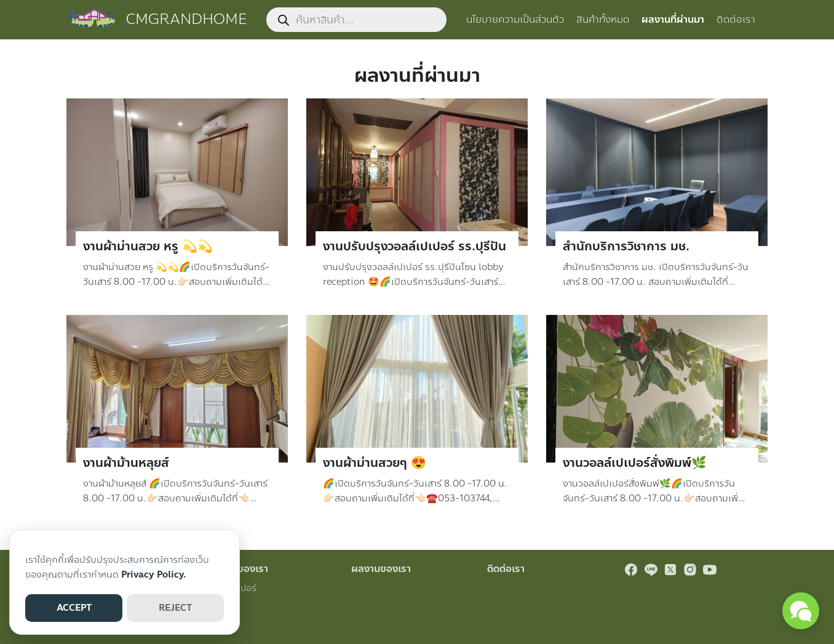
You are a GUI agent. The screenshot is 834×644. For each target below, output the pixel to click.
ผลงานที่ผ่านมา (673, 19)
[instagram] (690, 570)
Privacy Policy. (154, 574)
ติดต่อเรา (736, 19)
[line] (651, 570)
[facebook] (631, 570)
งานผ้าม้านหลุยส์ (126, 463)
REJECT (175, 608)
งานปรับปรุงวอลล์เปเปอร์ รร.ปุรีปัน (415, 246)
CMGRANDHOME (186, 19)
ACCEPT (74, 608)
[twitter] (670, 570)
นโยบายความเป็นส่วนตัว (515, 19)
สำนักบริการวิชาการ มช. (626, 246)
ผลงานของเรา (381, 569)
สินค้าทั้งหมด (603, 19)
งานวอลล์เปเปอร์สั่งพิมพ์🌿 (635, 463)
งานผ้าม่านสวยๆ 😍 (375, 463)
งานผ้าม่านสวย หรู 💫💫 (148, 246)
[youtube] (710, 570)
